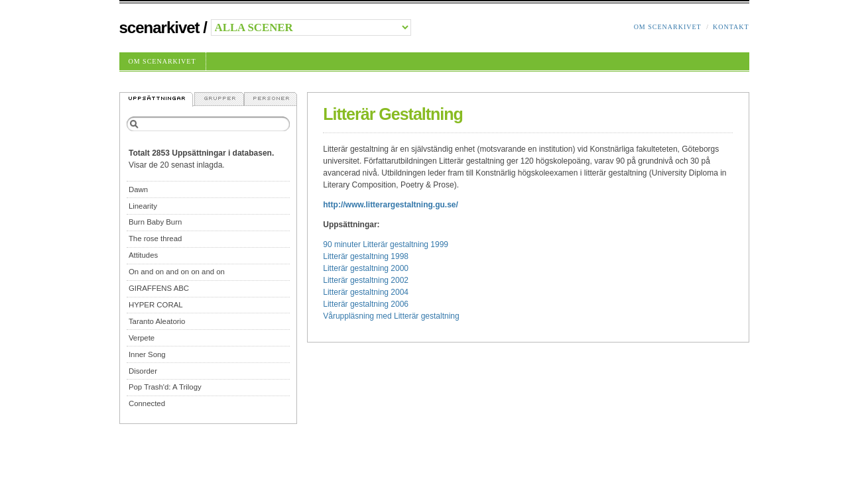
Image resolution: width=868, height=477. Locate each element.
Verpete (142, 338)
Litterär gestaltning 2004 (366, 292)
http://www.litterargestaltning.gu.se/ (391, 205)
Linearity (143, 206)
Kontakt (731, 27)
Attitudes (143, 255)
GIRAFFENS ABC (159, 288)
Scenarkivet (159, 27)
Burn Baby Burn (155, 222)
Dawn (138, 189)
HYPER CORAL (156, 305)
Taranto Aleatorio (157, 321)
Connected (147, 403)
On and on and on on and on (177, 272)
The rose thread (155, 238)
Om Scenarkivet (668, 27)
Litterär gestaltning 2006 (366, 304)
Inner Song (147, 354)
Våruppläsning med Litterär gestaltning (391, 316)
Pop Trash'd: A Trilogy (165, 387)
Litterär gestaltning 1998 (366, 256)
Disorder (143, 371)
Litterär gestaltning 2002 (366, 280)
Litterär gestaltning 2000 (366, 268)
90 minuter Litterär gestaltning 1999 (386, 244)
